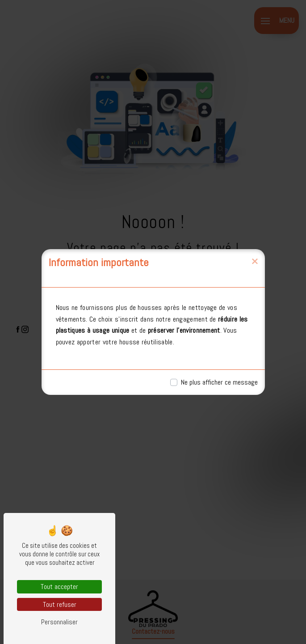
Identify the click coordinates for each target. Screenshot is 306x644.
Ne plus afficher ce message (219, 382)
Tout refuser (60, 604)
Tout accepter (59, 587)
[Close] (255, 262)
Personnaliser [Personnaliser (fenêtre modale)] (59, 622)
